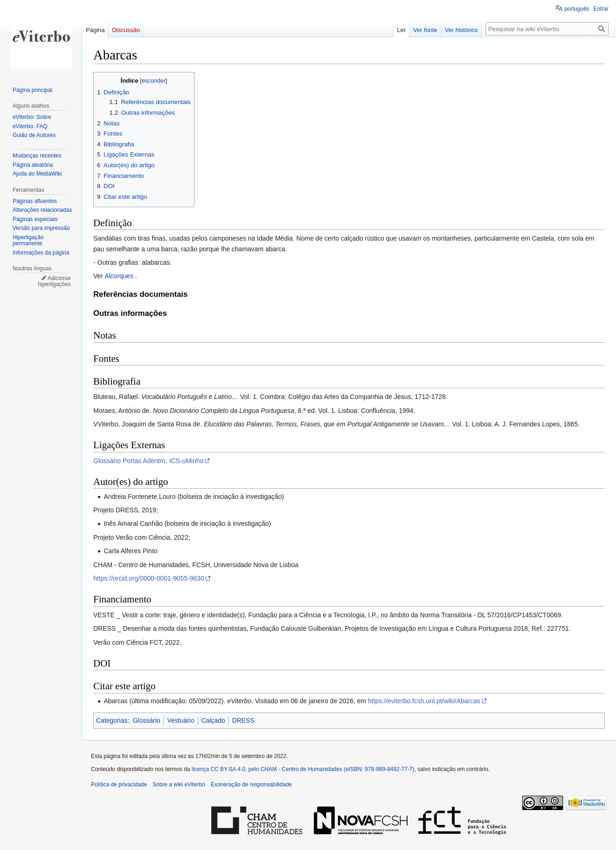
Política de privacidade (119, 785)
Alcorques (119, 276)
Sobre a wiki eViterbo (179, 785)
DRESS (243, 720)
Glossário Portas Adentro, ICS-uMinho (148, 461)
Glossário (146, 720)
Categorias (112, 720)
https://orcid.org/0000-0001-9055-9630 (149, 578)
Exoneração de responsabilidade (251, 785)
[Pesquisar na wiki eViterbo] (547, 29)
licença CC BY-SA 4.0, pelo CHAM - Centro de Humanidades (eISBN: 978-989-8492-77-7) (303, 769)
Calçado (213, 720)
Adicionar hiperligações (55, 281)
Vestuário (181, 720)
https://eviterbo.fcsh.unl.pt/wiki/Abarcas (424, 701)
